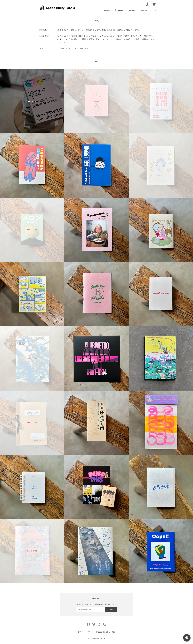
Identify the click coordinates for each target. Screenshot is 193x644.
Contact (132, 10)
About (107, 10)
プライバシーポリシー (86, 632)
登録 (111, 610)
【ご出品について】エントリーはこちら (72, 49)
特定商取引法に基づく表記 (105, 632)
